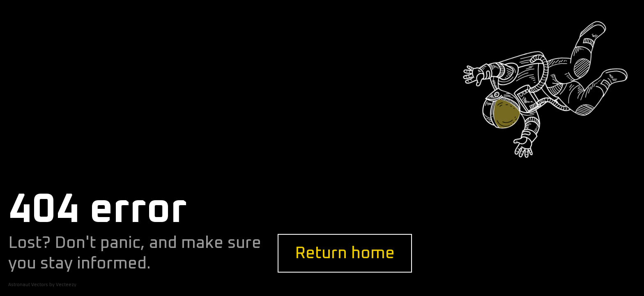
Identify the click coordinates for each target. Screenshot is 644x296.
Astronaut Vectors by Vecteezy (42, 285)
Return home (345, 253)
